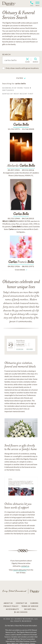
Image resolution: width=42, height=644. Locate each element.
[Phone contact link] (32, 5)
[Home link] (9, 4)
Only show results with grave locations (22, 68)
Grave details (20, 270)
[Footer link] (8, 603)
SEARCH (6, 54)
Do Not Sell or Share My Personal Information (21, 626)
